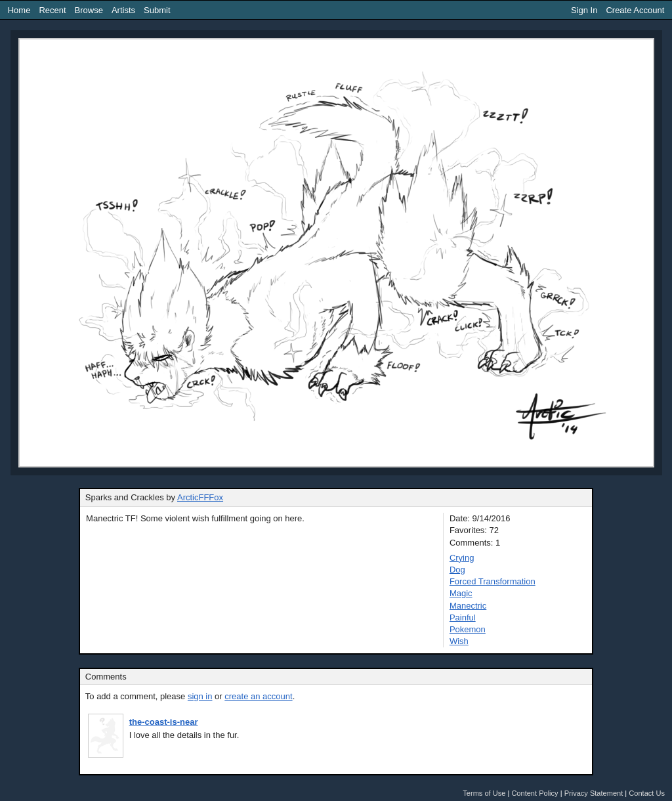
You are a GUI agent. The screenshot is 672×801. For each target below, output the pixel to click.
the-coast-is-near (164, 722)
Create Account (635, 10)
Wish (459, 641)
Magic (461, 593)
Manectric (468, 606)
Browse (89, 10)
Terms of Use (484, 793)
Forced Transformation (493, 581)
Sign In (584, 10)
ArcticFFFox (200, 497)
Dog (457, 570)
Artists (123, 10)
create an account (258, 696)
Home (19, 10)
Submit (157, 10)
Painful (463, 617)
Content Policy (535, 793)
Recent (52, 10)
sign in (200, 696)
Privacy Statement (594, 793)
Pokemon (468, 629)
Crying (462, 558)
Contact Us (647, 793)
